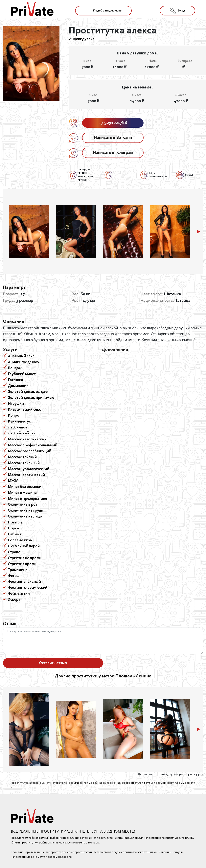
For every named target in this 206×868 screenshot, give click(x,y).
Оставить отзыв (53, 663)
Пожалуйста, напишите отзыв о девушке (103, 641)
